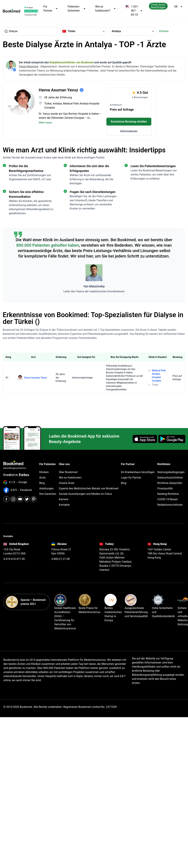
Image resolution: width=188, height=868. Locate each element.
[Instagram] (13, 499)
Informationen (129, 131)
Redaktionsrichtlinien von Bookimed (72, 62)
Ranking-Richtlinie (168, 494)
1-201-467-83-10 (134, 11)
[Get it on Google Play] (172, 439)
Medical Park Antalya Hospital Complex (159, 376)
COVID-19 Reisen (167, 499)
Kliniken (164, 31)
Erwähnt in (16, 475)
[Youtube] (20, 499)
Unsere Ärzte (67, 483)
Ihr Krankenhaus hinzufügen (138, 472)
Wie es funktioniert (70, 478)
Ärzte (42, 478)
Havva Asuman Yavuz (35, 378)
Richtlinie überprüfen (170, 483)
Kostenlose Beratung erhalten (129, 122)
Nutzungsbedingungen (171, 472)
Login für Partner (131, 478)
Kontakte (64, 505)
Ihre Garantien (48, 494)
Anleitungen (46, 488)
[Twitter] (27, 499)
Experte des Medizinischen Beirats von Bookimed (88, 488)
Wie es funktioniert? (106, 9)
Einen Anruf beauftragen (158, 6)
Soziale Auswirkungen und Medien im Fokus (85, 494)
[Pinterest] (34, 499)
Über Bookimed (68, 472)
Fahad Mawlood (29, 67)
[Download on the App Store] (145, 439)
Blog (42, 483)
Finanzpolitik (165, 488)
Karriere (64, 499)
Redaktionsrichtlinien (170, 505)
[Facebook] (6, 499)
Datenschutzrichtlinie (170, 478)
